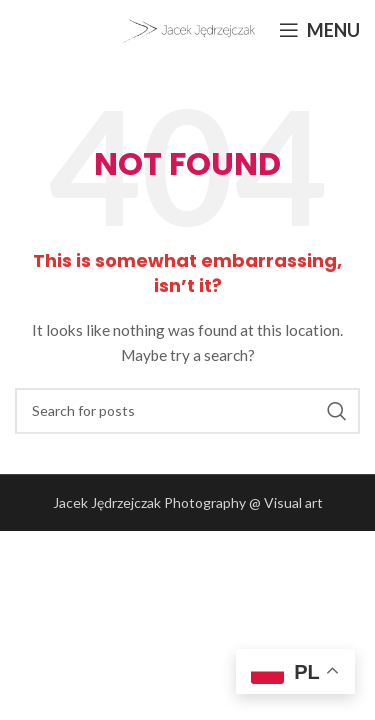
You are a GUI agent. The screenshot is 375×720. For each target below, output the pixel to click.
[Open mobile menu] (319, 30)
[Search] (187, 411)
